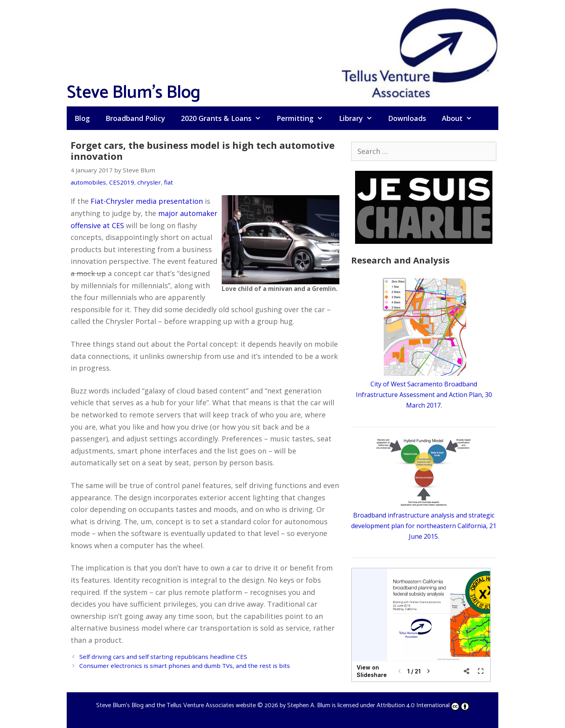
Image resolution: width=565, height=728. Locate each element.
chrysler (149, 182)
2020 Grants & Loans (225, 118)
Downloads (407, 118)
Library (360, 118)
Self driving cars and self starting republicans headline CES (163, 657)
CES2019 (122, 182)
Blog (82, 118)
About (461, 118)
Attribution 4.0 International (423, 705)
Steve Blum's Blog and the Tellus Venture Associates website (176, 705)
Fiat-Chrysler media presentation (147, 201)
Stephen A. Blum (309, 705)
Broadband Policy (135, 118)
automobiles (88, 182)
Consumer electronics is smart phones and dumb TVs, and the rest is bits (185, 666)
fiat (169, 182)
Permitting (304, 118)
